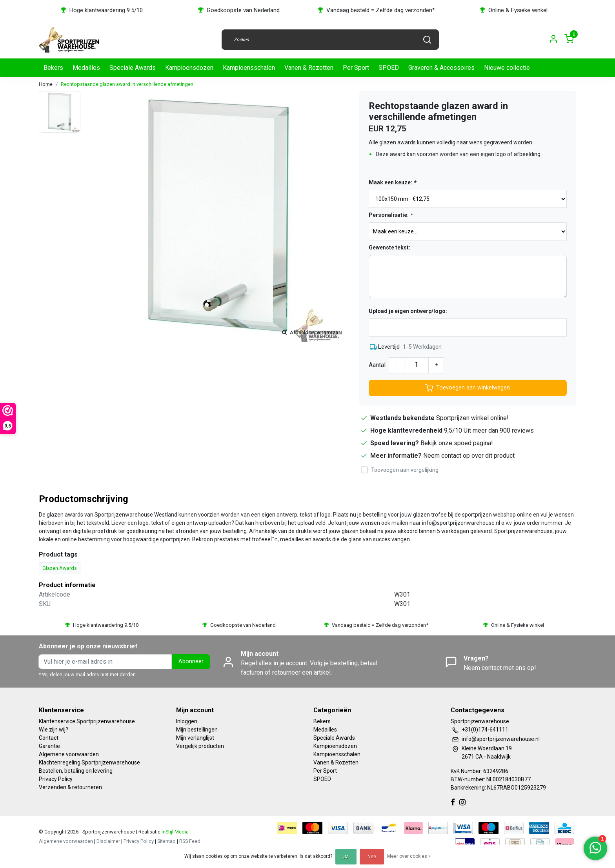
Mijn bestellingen (197, 730)
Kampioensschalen (249, 68)
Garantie (49, 746)
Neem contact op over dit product (469, 456)
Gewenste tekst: (389, 247)
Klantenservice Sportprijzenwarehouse (87, 721)
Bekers (53, 68)
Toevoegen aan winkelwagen (468, 388)
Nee (372, 857)
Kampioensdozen (189, 68)
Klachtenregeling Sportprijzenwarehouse (89, 762)
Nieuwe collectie (507, 68)
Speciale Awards (133, 68)
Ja (346, 857)
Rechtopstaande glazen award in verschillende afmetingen (127, 84)
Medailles (86, 68)
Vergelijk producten (200, 746)
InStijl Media (175, 832)
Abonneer (191, 661)
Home (46, 84)
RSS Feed (190, 841)
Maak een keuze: (392, 182)
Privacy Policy (56, 779)
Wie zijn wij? (54, 730)
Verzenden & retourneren (70, 787)
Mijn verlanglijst (195, 738)
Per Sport (356, 68)
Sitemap (166, 841)
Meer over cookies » (409, 856)
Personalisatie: (390, 215)
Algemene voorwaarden (69, 754)
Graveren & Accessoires (441, 68)
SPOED (389, 68)
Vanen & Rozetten (309, 68)
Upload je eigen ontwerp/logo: (408, 311)
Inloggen (187, 721)
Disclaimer (108, 841)
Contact (49, 738)
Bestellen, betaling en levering (76, 771)
